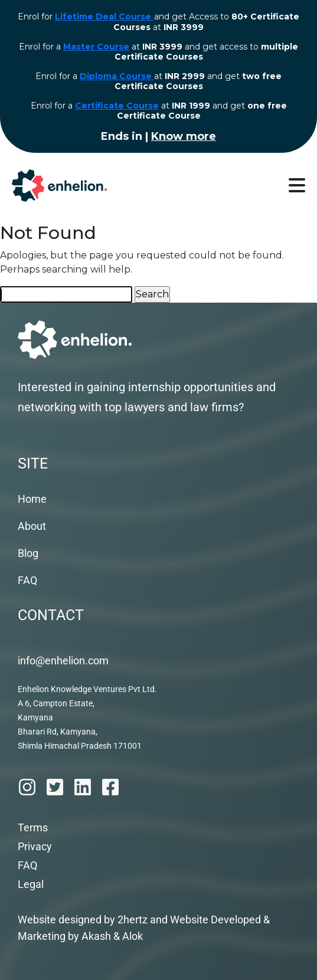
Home (32, 499)
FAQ (27, 580)
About (32, 526)
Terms (33, 827)
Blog (28, 553)
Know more (184, 136)
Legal (31, 884)
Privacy (35, 846)
